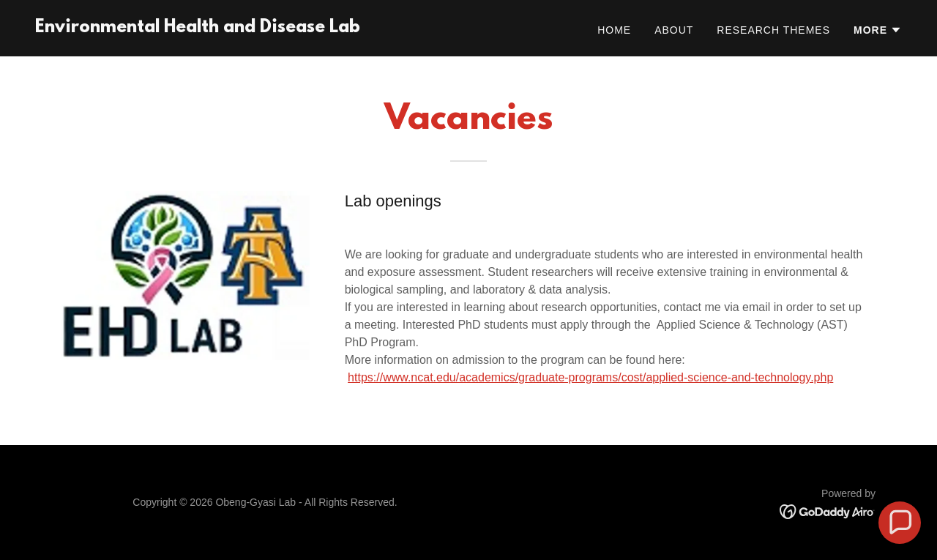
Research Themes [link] (773, 30)
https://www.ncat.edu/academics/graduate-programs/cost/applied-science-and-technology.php (590, 377)
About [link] (674, 30)
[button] (878, 30)
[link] (198, 28)
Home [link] (614, 30)
